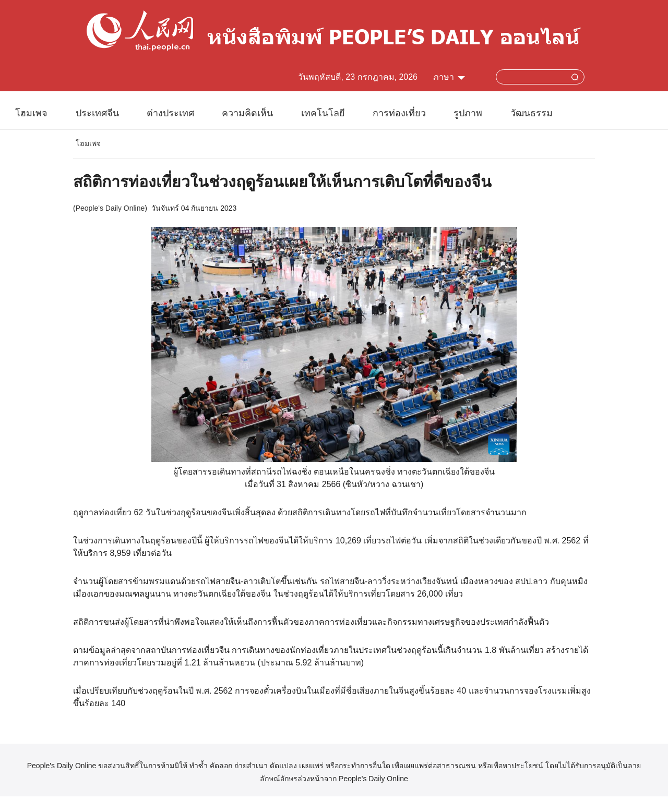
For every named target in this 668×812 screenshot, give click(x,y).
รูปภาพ (468, 113)
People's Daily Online (110, 208)
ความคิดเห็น (247, 113)
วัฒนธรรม (532, 113)
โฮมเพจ (31, 113)
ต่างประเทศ (170, 113)
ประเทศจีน (97, 113)
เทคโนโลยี (323, 113)
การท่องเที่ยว (399, 113)
